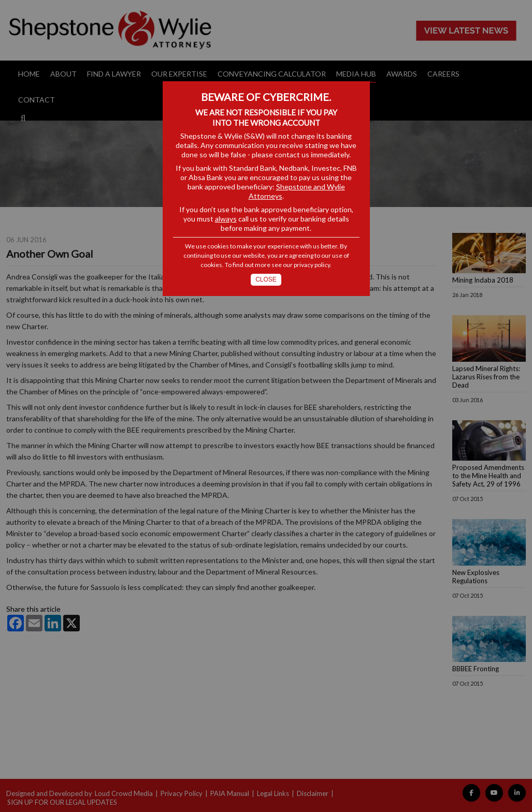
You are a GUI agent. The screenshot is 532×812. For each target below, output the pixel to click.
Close (266, 279)
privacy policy (312, 265)
